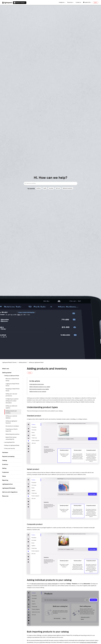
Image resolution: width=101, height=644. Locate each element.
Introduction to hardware (12, 426)
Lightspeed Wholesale (9, 488)
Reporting (5, 480)
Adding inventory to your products (38, 392)
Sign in (96, 3)
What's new (6, 369)
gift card (58, 188)
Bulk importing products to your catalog (39, 389)
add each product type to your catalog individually (44, 584)
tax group (51, 188)
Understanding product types (37, 384)
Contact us (78, 2)
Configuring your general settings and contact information (12, 401)
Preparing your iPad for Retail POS (12, 430)
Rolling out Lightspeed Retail (11, 445)
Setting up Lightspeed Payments (11, 422)
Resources (70, 2)
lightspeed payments (67, 188)
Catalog (5, 460)
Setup (4, 476)
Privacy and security (9, 448)
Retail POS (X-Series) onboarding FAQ (11, 438)
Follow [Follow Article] (30, 373)
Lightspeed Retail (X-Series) (9, 362)
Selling (4, 468)
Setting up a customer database (11, 417)
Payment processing (8, 457)
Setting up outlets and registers (11, 407)
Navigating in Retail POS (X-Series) (13, 390)
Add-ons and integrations (10, 492)
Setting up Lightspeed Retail (36, 362)
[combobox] (50, 184)
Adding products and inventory (11, 412)
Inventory (5, 464)
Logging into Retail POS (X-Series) (13, 385)
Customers (5, 472)
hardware (39, 188)
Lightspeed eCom (7, 484)
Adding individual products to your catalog (40, 387)
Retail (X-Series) (20, 3)
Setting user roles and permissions (11, 395)
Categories (62, 2)
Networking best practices (12, 434)
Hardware (5, 453)
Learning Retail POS (9, 442)
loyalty (45, 188)
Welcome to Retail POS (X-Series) (12, 380)
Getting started (23, 362)
